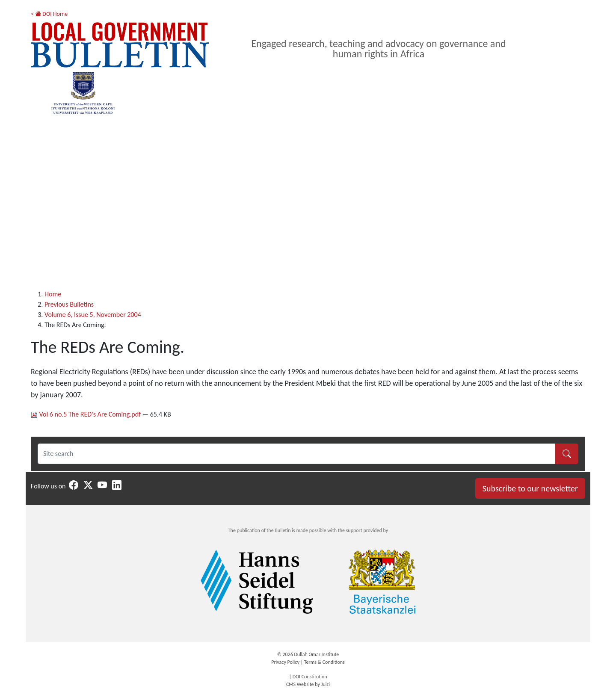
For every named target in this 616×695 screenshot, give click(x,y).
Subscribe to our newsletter (530, 488)
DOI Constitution (310, 677)
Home (53, 294)
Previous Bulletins (69, 304)
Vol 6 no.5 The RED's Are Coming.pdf (87, 414)
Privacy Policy (285, 662)
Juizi (326, 684)
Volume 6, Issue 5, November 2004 (93, 315)
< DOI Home (49, 14)
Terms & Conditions (324, 662)
